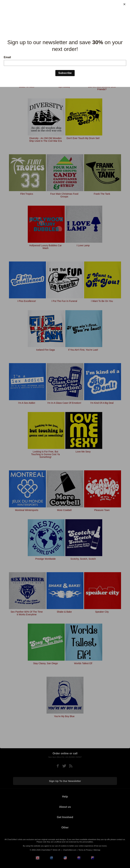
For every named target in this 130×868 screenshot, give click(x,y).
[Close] (124, 4)
